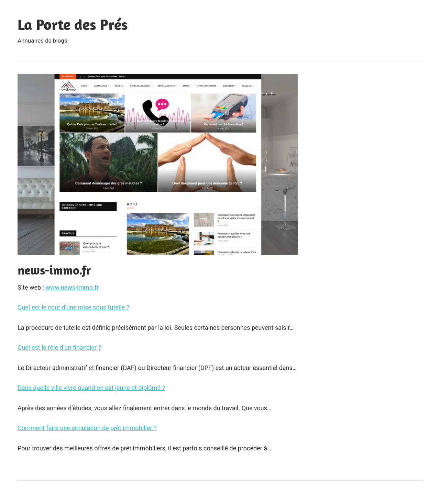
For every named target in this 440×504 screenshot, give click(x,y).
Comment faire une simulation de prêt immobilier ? (87, 428)
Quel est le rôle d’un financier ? (59, 348)
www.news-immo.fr (72, 287)
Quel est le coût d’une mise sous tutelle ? (73, 307)
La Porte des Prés (73, 24)
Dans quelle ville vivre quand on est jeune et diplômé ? (91, 388)
